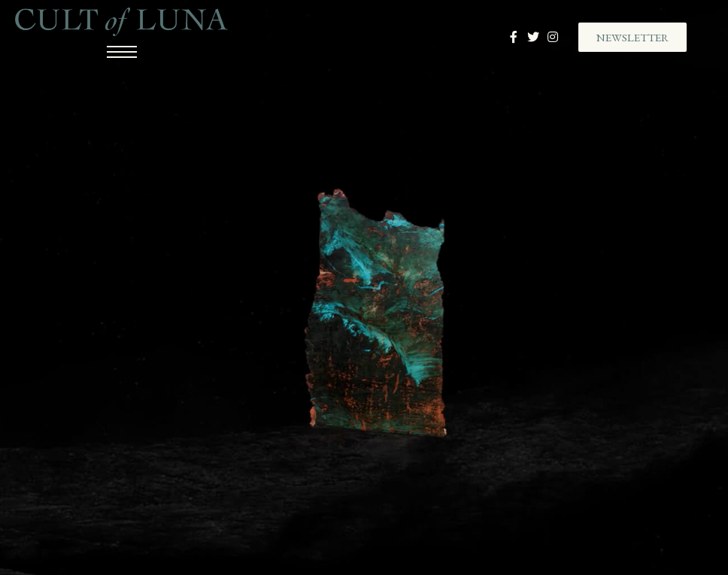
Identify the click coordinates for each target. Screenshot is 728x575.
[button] (632, 37)
